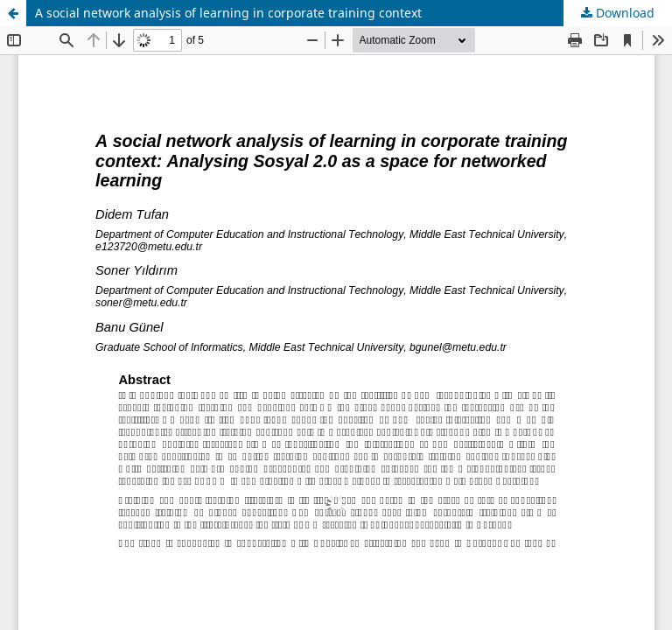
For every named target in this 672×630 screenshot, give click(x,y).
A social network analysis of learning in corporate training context (228, 13)
